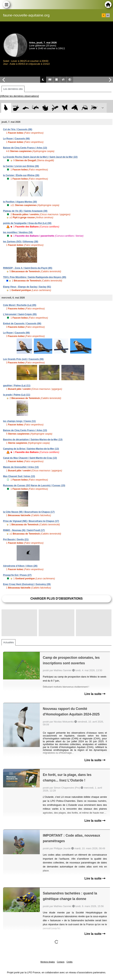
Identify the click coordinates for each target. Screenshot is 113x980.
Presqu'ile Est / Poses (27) (17, 575)
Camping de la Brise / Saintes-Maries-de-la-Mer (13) (31, 449)
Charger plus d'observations (56, 599)
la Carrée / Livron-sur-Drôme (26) (21, 166)
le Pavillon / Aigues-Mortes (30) (20, 202)
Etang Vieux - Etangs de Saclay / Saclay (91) (27, 287)
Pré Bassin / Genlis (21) (16, 539)
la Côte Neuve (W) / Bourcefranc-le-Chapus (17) (29, 512)
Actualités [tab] (9, 642)
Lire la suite (95, 694)
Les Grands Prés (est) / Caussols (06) (23, 359)
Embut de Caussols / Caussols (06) (22, 324)
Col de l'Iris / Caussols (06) (18, 129)
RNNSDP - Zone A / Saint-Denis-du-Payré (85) (28, 268)
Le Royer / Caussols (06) (16, 139)
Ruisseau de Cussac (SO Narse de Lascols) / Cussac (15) (34, 486)
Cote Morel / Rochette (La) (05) (20, 305)
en (108, 15)
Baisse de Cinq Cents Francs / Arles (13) (25, 148)
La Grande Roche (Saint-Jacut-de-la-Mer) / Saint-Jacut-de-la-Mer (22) (40, 157)
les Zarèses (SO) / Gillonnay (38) (21, 242)
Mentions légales (48, 962)
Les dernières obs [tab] (13, 89)
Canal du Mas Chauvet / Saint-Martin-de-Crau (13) (30, 458)
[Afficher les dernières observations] (19, 96)
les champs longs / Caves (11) (19, 421)
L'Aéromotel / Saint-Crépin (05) (20, 314)
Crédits (70, 962)
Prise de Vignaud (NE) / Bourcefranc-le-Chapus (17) (31, 521)
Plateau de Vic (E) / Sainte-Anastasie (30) (25, 211)
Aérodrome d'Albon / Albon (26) (20, 566)
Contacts (61, 962)
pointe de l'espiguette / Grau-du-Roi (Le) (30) (27, 223)
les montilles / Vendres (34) (18, 232)
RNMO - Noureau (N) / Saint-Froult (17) (24, 530)
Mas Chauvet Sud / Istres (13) (19, 476)
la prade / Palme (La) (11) (17, 395)
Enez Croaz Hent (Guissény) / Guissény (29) (27, 584)
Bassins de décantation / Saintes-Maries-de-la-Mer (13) (33, 440)
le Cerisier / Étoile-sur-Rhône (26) (21, 175)
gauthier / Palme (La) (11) (17, 386)
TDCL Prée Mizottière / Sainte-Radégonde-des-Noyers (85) (35, 277)
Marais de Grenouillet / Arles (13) (21, 467)
